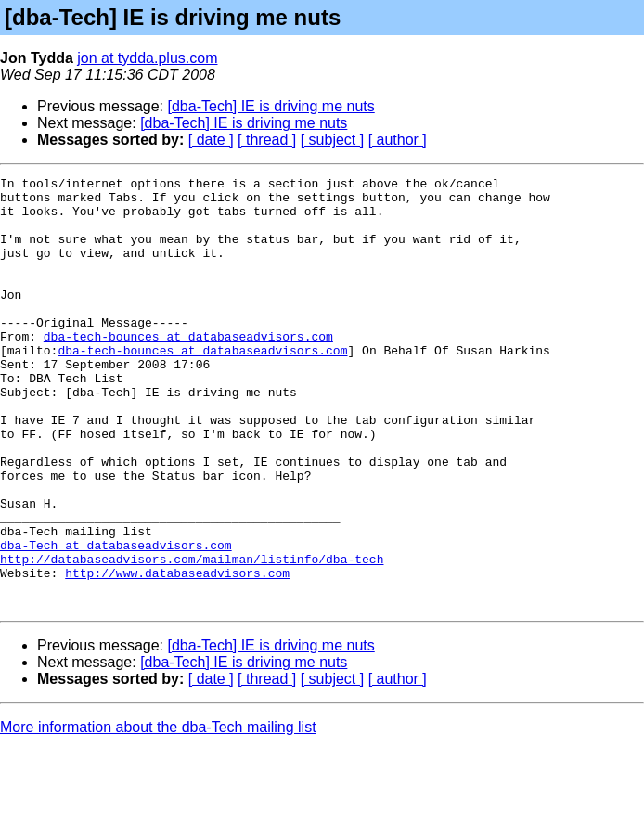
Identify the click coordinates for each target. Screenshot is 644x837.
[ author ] (398, 140)
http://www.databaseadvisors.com (177, 653)
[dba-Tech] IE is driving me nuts (271, 106)
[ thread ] (267, 140)
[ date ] (211, 140)
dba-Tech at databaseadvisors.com (116, 620)
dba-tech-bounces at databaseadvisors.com (188, 369)
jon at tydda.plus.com (147, 58)
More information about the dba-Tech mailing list (158, 813)
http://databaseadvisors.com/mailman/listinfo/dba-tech (192, 637)
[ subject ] (332, 140)
